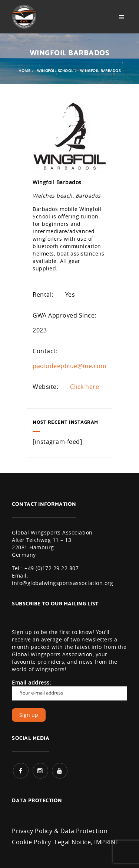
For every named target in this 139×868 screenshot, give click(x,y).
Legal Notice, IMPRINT (87, 842)
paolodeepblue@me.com (69, 366)
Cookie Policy (32, 842)
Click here (85, 387)
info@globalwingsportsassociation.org (62, 583)
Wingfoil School (55, 71)
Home (24, 71)
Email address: (69, 690)
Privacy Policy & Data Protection (60, 831)
